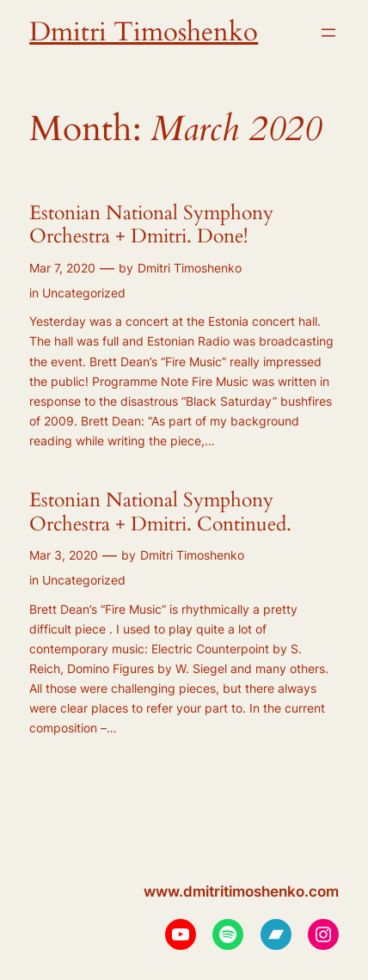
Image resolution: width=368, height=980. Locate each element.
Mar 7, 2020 (62, 268)
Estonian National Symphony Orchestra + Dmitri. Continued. (160, 512)
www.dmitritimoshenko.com (241, 891)
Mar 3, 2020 (64, 555)
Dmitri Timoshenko (144, 32)
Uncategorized (84, 293)
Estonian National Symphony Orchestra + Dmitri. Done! (151, 225)
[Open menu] (328, 33)
